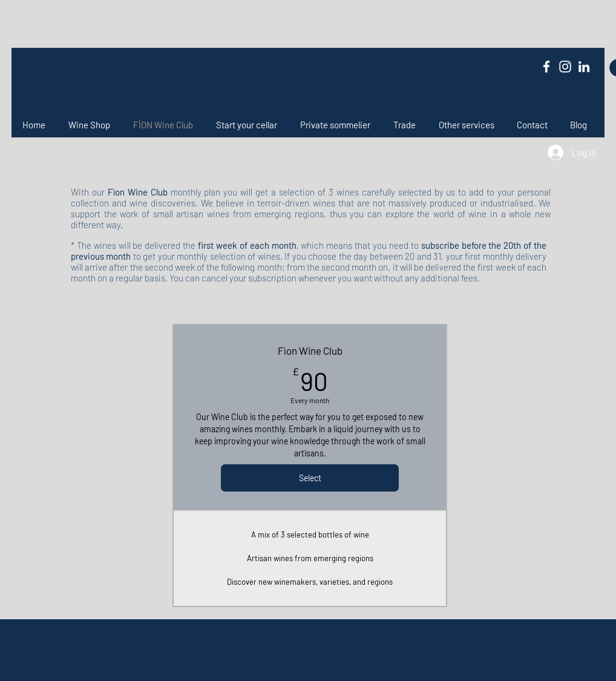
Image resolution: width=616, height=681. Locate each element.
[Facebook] (546, 67)
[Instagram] (565, 67)
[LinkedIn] (584, 67)
